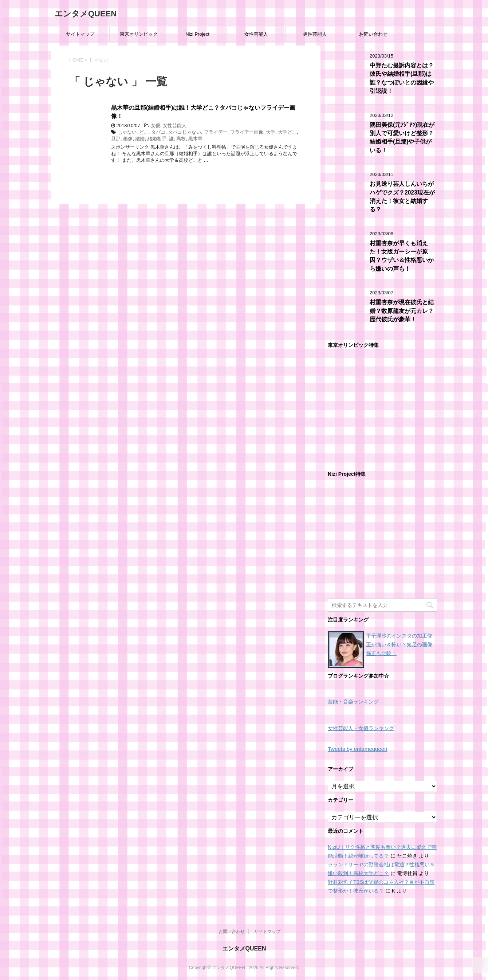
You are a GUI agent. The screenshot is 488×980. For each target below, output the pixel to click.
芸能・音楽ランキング (353, 702)
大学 (271, 132)
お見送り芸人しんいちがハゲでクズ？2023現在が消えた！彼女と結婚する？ (402, 197)
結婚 (140, 139)
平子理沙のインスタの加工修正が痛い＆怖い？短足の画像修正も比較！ (399, 644)
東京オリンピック (139, 34)
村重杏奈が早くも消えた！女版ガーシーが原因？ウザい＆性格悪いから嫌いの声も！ (402, 256)
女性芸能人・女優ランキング (361, 728)
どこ (144, 132)
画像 (128, 139)
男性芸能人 (315, 34)
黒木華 (195, 139)
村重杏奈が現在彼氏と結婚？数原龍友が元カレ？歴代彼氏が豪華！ (402, 311)
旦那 (116, 139)
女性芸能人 (256, 34)
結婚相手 (157, 139)
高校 (181, 139)
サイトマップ (80, 34)
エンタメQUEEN (86, 14)
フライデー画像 (247, 132)
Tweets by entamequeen (357, 749)
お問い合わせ (373, 34)
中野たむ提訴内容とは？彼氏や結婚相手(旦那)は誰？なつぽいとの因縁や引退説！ (402, 78)
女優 (156, 126)
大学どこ (287, 132)
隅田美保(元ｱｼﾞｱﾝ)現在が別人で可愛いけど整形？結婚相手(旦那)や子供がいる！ (402, 138)
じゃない (127, 132)
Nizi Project (197, 34)
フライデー (216, 132)
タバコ (158, 132)
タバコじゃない (184, 132)
